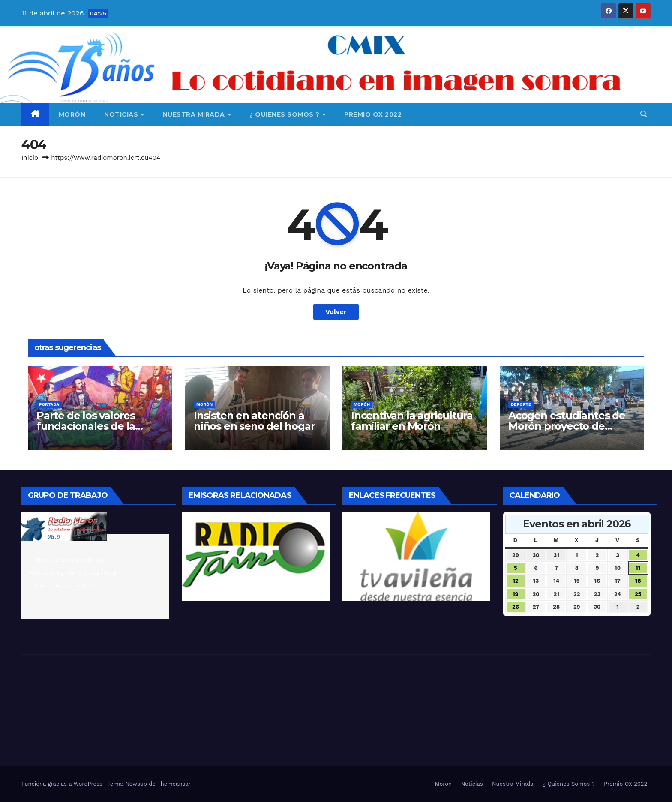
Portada (49, 404)
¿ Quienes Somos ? (285, 114)
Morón (72, 114)
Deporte (521, 404)
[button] (644, 114)
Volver (336, 312)
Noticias (122, 114)
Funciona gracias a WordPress (63, 784)
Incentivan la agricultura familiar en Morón (412, 421)
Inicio (30, 158)
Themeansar (174, 784)
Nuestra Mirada (195, 114)
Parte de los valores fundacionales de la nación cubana (86, 426)
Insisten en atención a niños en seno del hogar (254, 421)
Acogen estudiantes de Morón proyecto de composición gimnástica (569, 426)
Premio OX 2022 (373, 114)
